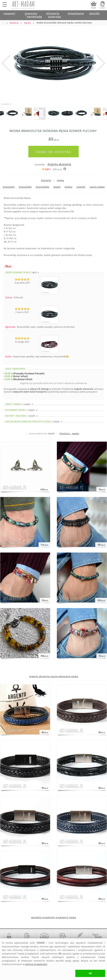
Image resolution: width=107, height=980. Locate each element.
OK (90, 973)
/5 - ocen (52, 169)
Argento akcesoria (59, 164)
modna (68, 187)
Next (101, 63)
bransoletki (25, 187)
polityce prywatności (36, 964)
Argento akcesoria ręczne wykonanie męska (54, 676)
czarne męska (97, 187)
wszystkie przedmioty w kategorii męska (54, 917)
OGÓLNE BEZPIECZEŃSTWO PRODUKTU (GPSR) (34, 422)
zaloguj (102, 8)
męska (60, 180)
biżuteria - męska (69, 434)
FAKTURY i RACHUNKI (22, 416)
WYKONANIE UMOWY (22, 410)
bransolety (9, 187)
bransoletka (43, 187)
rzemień (81, 187)
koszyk (93, 8)
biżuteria (46, 180)
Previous (6, 63)
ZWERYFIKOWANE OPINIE (22, 273)
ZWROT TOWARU (19, 404)
